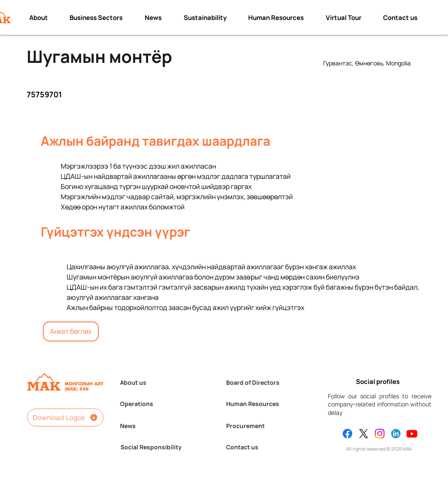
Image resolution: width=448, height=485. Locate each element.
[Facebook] (347, 434)
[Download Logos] (65, 417)
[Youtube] (412, 434)
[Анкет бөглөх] (71, 331)
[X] (364, 434)
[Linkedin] (396, 434)
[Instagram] (380, 434)
